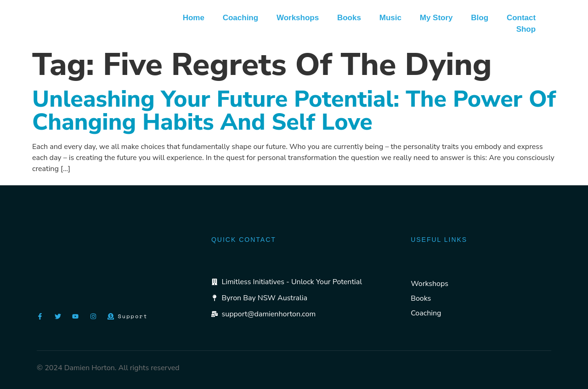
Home (193, 18)
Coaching (240, 18)
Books (349, 18)
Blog (480, 18)
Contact (521, 18)
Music (390, 18)
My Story (436, 18)
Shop (526, 29)
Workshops (297, 18)
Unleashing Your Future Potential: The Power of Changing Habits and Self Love (294, 111)
